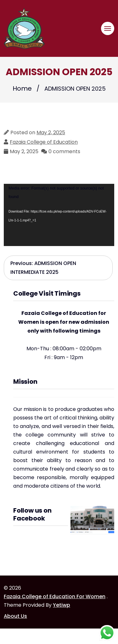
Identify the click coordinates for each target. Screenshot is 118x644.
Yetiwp (62, 605)
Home (22, 88)
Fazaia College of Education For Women (55, 596)
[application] (59, 215)
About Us (15, 616)
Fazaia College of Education (44, 142)
